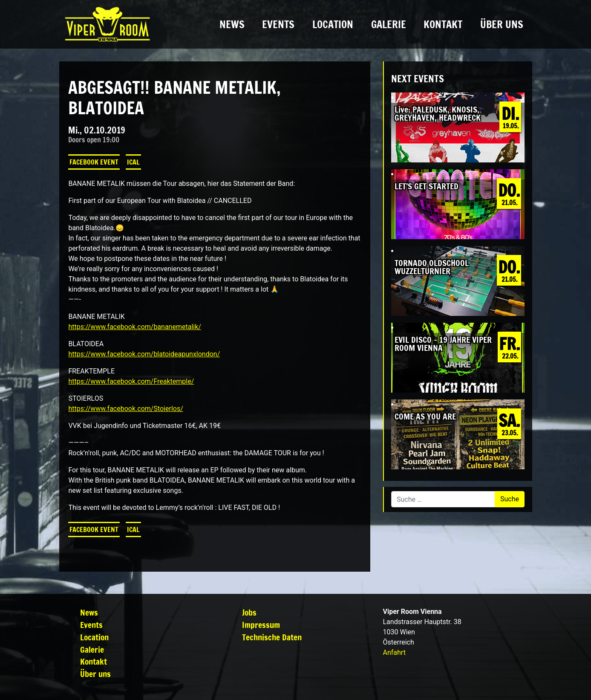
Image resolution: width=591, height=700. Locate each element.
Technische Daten (272, 637)
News (232, 24)
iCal (133, 162)
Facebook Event (94, 162)
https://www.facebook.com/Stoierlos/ (125, 409)
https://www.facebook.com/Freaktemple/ (131, 381)
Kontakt (443, 24)
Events (278, 24)
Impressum (261, 625)
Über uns (502, 24)
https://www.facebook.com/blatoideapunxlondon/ (144, 354)
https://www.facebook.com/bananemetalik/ (134, 327)
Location (333, 24)
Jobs (249, 612)
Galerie (389, 24)
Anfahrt (394, 652)
